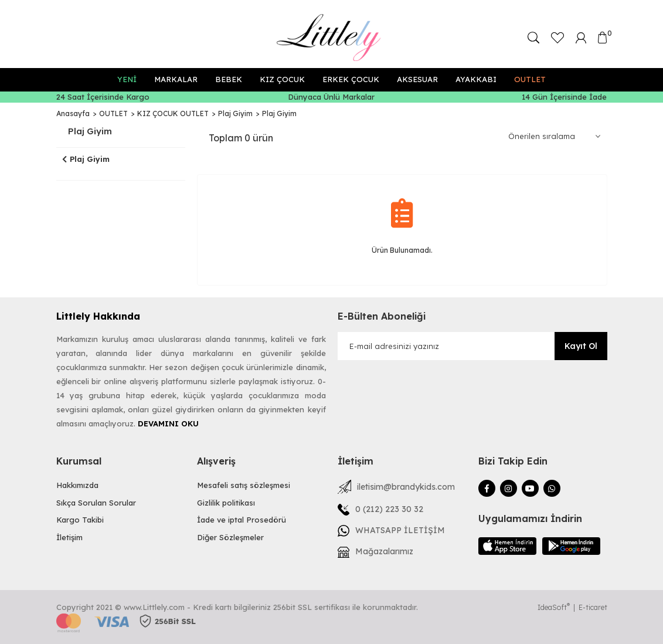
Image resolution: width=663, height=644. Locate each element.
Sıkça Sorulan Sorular (96, 503)
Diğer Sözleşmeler (230, 537)
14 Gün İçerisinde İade (564, 97)
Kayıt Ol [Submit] (581, 346)
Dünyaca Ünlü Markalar (331, 97)
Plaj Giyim (279, 113)
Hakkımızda (77, 485)
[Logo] (332, 38)
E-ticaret (593, 607)
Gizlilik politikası (226, 503)
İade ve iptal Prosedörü (242, 520)
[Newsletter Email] (472, 346)
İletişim (69, 537)
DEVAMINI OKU (168, 423)
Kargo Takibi (80, 520)
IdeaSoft (554, 607)
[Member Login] (581, 37)
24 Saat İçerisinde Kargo (103, 97)
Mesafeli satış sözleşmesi (244, 485)
